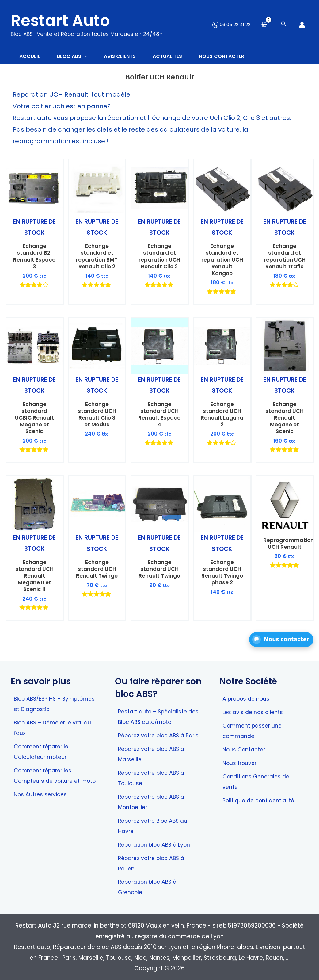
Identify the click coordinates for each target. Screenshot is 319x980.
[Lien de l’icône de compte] (302, 25)
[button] (281, 640)
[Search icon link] (284, 25)
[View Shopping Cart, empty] (264, 25)
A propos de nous (248, 684)
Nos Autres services (42, 793)
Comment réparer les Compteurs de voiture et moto (49, 768)
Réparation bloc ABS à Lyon (157, 843)
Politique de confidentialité (260, 788)
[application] (86, 57)
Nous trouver (240, 750)
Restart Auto (60, 21)
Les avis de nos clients (254, 698)
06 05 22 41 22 (231, 24)
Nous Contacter (245, 736)
